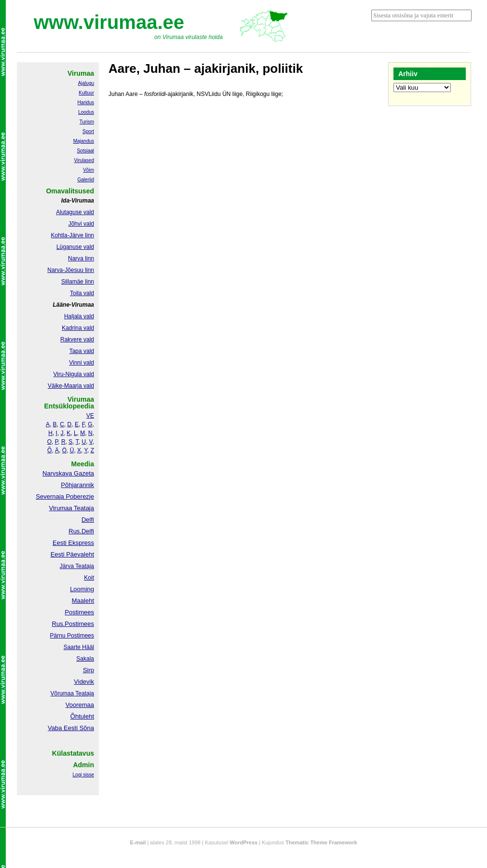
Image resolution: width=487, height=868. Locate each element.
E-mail (138, 842)
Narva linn (81, 258)
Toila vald (82, 293)
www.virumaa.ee (109, 22)
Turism (87, 122)
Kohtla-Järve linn (73, 235)
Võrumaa (62, 693)
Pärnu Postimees (72, 636)
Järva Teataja (77, 566)
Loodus (86, 112)
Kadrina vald (78, 328)
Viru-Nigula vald (74, 374)
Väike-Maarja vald (71, 386)
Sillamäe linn (78, 282)
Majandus (84, 141)
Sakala (85, 659)
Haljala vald (79, 316)
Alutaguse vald (75, 212)
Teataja (84, 693)
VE (90, 416)
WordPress (243, 842)
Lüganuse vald (75, 247)
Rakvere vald (77, 339)
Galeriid (86, 180)
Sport (88, 131)
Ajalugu (86, 83)
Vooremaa (80, 705)
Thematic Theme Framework (321, 842)
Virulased (84, 160)
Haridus (86, 102)
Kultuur (86, 93)
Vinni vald (81, 363)
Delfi (88, 520)
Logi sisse (83, 775)
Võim (88, 170)
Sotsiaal (85, 151)
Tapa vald (82, 351)
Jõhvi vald (81, 224)
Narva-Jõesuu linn (71, 270)
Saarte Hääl (79, 647)
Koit (89, 578)
